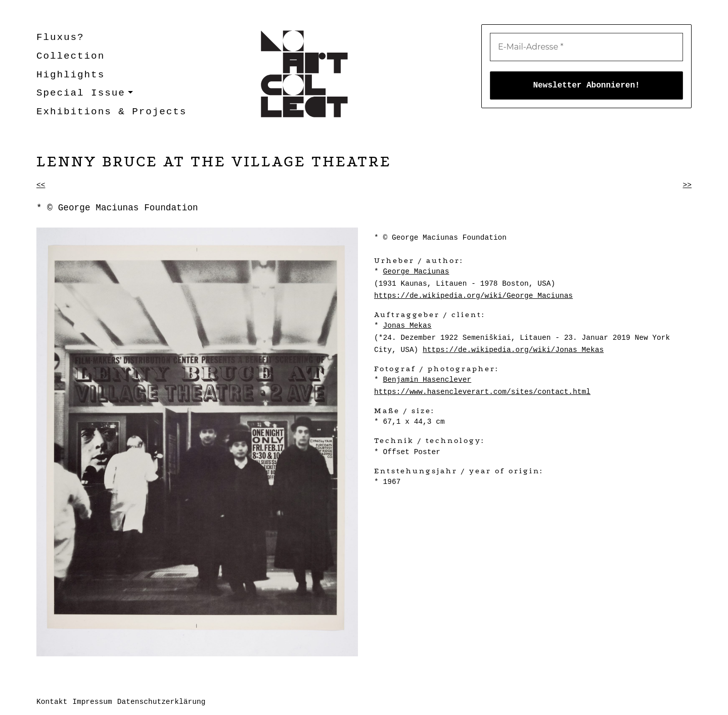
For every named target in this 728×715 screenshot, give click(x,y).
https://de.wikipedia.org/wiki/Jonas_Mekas (513, 350)
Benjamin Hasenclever (427, 380)
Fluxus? (60, 37)
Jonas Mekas (407, 326)
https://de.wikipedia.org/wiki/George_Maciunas (473, 296)
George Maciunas (416, 272)
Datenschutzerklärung (162, 702)
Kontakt (52, 702)
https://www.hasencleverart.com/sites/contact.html (482, 392)
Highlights (71, 75)
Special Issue (81, 93)
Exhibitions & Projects (111, 112)
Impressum (92, 702)
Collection (71, 56)
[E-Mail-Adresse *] (586, 47)
